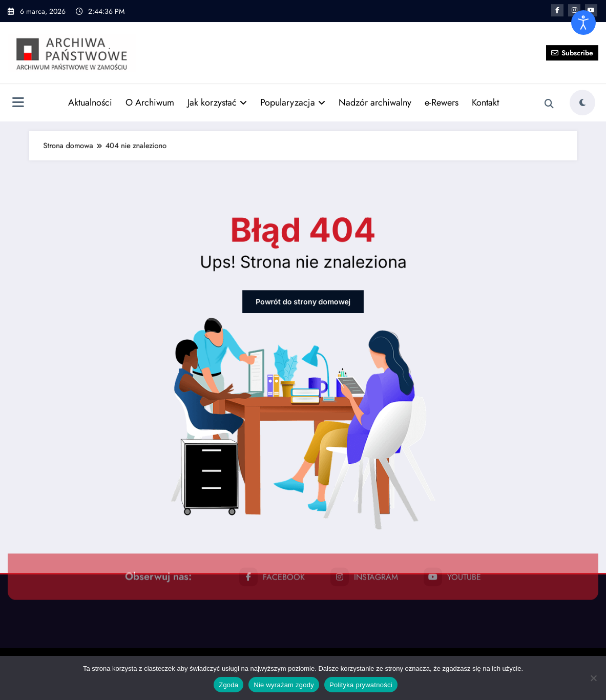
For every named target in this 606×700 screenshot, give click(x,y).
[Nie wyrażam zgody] (593, 678)
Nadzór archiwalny (375, 89)
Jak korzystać (217, 89)
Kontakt (485, 89)
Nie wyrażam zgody (284, 685)
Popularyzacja (293, 89)
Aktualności (90, 89)
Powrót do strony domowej (303, 325)
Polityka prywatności (361, 685)
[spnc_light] (582, 90)
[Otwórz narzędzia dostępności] (583, 23)
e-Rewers (442, 89)
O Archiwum (150, 89)
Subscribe (572, 39)
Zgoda (228, 685)
